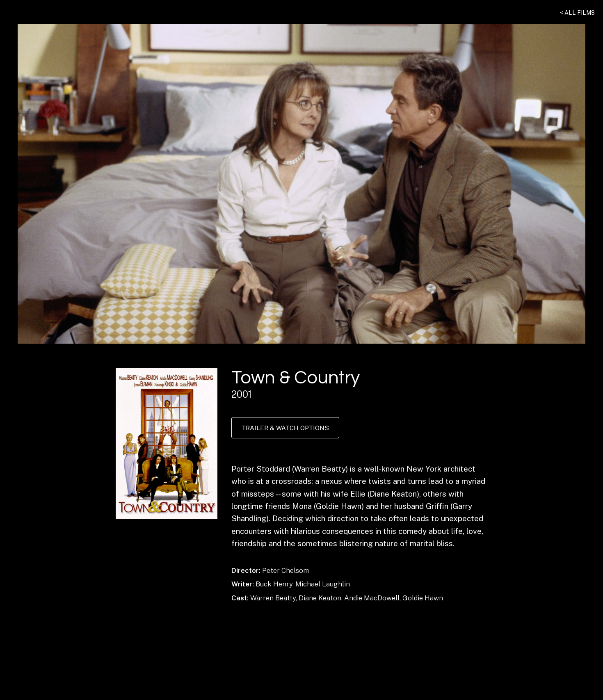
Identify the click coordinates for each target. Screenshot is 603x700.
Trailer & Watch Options (285, 428)
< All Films (577, 13)
